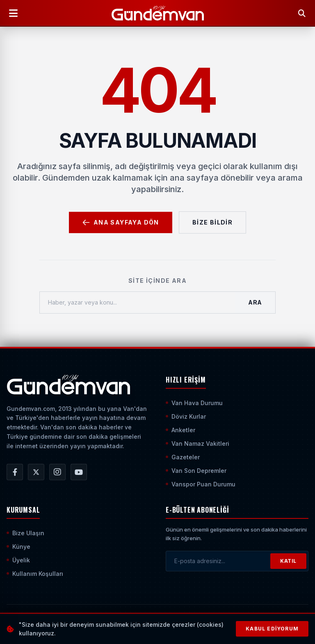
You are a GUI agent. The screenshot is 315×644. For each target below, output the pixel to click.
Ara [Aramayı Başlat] (255, 302)
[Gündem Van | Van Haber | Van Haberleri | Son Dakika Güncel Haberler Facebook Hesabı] (15, 472)
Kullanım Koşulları (35, 574)
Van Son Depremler (196, 471)
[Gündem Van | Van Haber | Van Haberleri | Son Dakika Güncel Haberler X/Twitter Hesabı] (36, 472)
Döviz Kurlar (186, 416)
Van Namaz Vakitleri (197, 443)
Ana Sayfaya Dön (121, 222)
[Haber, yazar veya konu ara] (137, 303)
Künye (18, 547)
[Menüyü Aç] (13, 13)
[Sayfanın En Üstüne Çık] (302, 623)
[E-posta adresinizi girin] (218, 561)
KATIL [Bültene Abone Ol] (288, 561)
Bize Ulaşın (25, 533)
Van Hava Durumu (194, 403)
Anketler (180, 430)
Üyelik (18, 560)
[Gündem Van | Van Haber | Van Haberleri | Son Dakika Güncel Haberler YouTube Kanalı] (79, 472)
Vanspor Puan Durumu (201, 484)
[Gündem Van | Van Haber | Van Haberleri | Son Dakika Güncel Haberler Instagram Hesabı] (57, 472)
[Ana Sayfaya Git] (68, 385)
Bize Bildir (212, 222)
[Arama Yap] (302, 13)
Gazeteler (183, 457)
